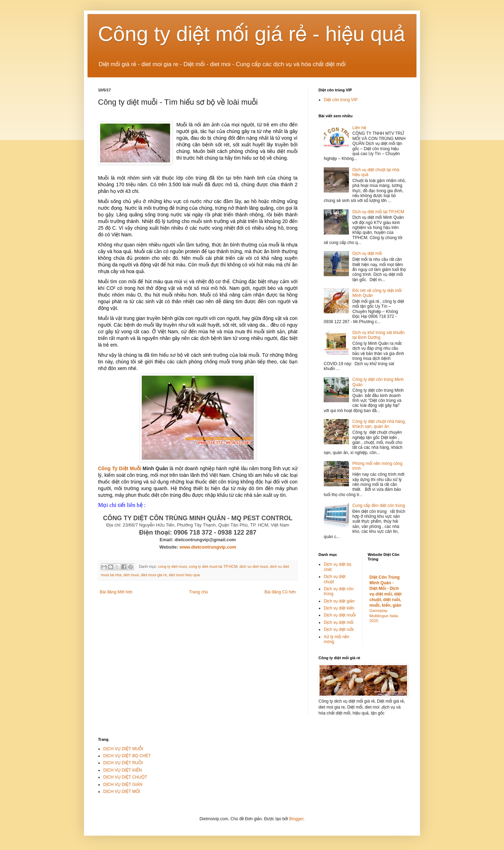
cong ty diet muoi (173, 566)
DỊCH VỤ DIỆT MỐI (122, 792)
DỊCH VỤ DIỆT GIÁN (123, 785)
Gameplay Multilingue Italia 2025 (384, 616)
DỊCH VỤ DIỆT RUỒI (123, 763)
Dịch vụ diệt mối (367, 253)
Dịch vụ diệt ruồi (339, 629)
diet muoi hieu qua (184, 575)
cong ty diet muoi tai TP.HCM (213, 566)
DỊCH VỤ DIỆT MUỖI (123, 749)
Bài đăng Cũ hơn (280, 592)
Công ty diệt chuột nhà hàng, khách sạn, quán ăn (379, 424)
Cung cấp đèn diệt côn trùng (379, 506)
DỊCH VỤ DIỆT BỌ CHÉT (127, 756)
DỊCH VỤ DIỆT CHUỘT (125, 777)
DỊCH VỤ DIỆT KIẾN (122, 770)
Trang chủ (198, 592)
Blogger (296, 819)
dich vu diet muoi (254, 566)
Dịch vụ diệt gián (339, 601)
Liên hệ (359, 128)
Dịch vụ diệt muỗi (340, 615)
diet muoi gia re (154, 575)
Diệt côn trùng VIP (341, 100)
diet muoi (131, 575)
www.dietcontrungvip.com (208, 547)
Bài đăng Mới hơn (116, 592)
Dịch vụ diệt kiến (339, 608)
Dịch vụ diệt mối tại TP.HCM (378, 212)
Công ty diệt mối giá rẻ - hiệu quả (252, 34)
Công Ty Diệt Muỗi (120, 468)
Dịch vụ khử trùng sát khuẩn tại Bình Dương (379, 335)
